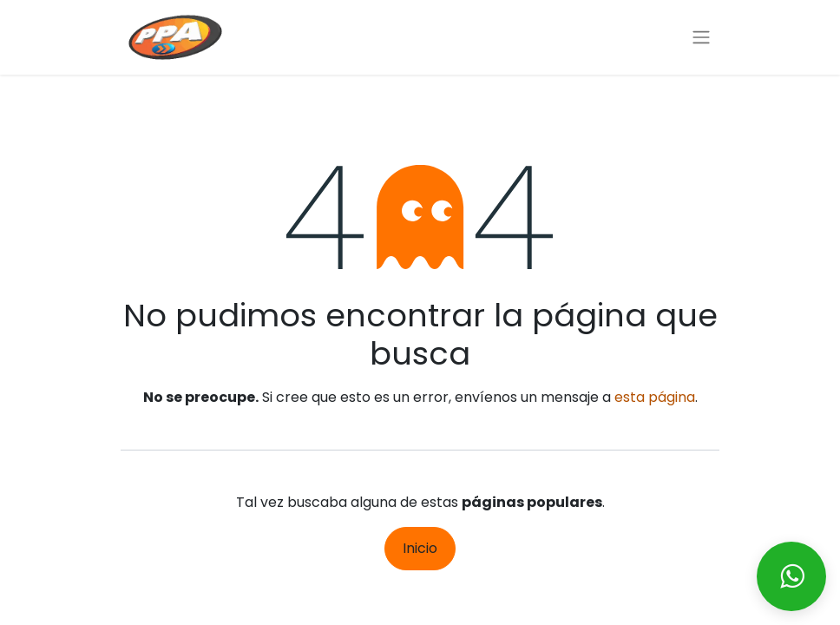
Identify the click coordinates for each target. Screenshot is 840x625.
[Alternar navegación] (701, 38)
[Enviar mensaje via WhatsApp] (791, 576)
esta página (655, 397)
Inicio (420, 548)
